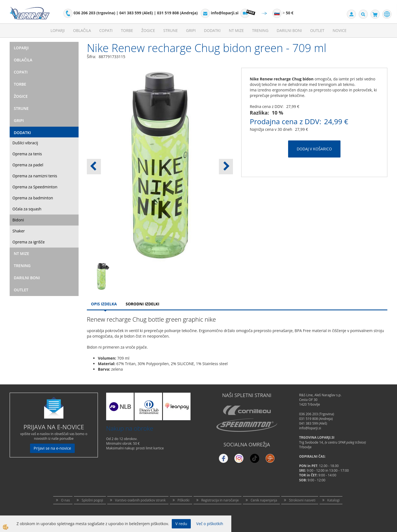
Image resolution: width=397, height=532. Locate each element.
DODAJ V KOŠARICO (314, 149)
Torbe (127, 30)
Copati (106, 30)
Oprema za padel (28, 165)
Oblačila (82, 30)
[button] (226, 167)
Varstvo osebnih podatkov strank (140, 500)
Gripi (191, 30)
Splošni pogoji (92, 500)
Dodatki (212, 30)
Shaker (19, 231)
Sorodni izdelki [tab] (143, 304)
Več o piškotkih (210, 524)
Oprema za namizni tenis (35, 176)
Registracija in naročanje (220, 500)
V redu (181, 524)
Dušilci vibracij (25, 143)
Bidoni (18, 220)
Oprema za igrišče (29, 242)
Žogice (148, 30)
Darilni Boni (289, 30)
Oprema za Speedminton (35, 187)
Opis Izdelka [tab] (104, 304)
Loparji (58, 30)
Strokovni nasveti (302, 500)
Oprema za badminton (33, 198)
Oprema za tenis (27, 154)
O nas (65, 500)
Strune (171, 30)
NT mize (236, 30)
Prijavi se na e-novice (52, 448)
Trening (260, 30)
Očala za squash (27, 209)
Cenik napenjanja (264, 500)
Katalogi (333, 500)
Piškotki (183, 500)
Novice (340, 30)
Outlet (317, 30)
